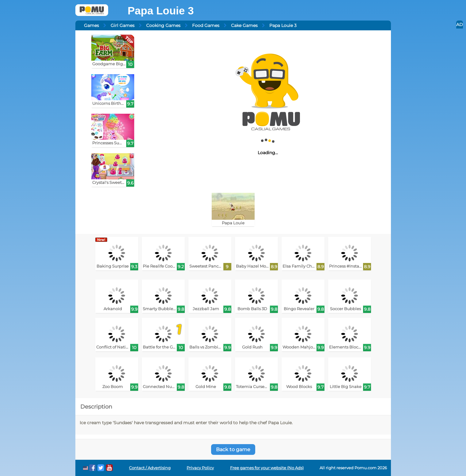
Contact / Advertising (150, 468)
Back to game (233, 449)
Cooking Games (163, 25)
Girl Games (123, 25)
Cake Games (244, 25)
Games (91, 25)
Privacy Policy (200, 468)
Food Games (206, 25)
